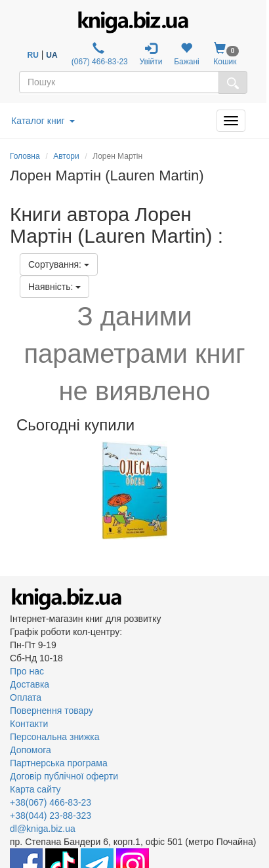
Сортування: (59, 264)
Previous (11, 490)
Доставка (30, 684)
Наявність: (54, 287)
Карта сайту (35, 789)
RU (33, 55)
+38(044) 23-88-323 (51, 816)
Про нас (27, 671)
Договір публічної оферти (64, 776)
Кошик (225, 54)
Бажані (187, 54)
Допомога (31, 750)
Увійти (151, 54)
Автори (66, 156)
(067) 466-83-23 (98, 54)
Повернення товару (52, 711)
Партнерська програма (59, 763)
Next (258, 490)
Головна (25, 156)
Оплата (26, 697)
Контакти (29, 724)
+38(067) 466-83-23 (51, 802)
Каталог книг (43, 121)
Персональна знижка (55, 737)
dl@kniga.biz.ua (43, 829)
